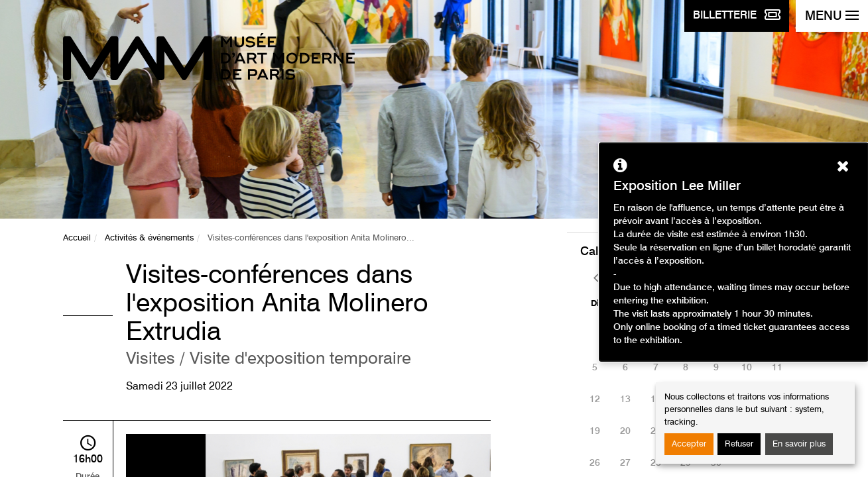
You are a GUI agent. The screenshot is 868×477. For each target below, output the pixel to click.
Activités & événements (149, 238)
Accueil (77, 238)
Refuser (739, 444)
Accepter (689, 444)
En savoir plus (799, 444)
